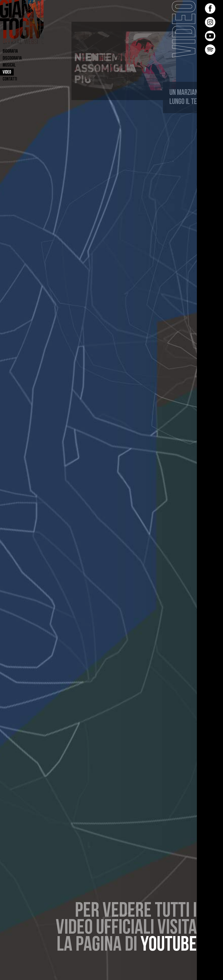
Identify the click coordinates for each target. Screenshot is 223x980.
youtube (169, 945)
